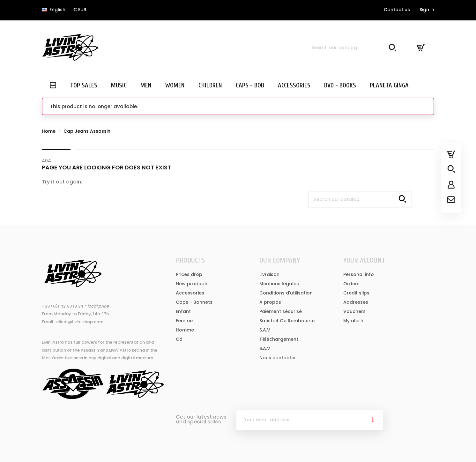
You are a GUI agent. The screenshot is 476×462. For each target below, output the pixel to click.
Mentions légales (279, 284)
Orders (351, 284)
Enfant (183, 311)
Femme (184, 321)
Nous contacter (278, 358)
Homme (185, 330)
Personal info (359, 274)
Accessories (190, 293)
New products (192, 284)
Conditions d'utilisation (286, 293)
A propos (270, 302)
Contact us (397, 10)
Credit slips (356, 293)
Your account (364, 260)
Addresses (356, 302)
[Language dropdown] (54, 10)
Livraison (269, 274)
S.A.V (265, 330)
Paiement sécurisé (281, 311)
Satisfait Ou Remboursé (287, 321)
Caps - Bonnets (194, 302)
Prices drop (189, 274)
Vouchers (354, 311)
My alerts (354, 321)
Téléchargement (279, 339)
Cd (179, 339)
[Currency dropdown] (80, 10)
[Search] (353, 48)
